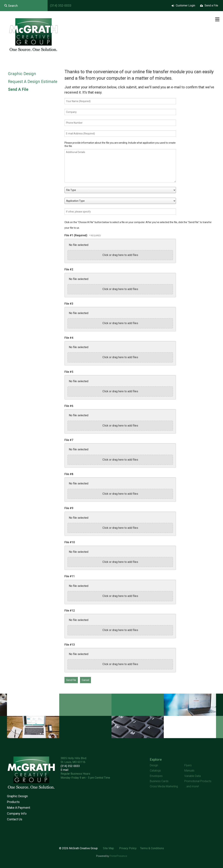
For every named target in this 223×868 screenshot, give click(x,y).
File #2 (69, 269)
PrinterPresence (118, 856)
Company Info (17, 813)
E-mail (64, 770)
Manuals (189, 771)
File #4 (69, 338)
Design (154, 765)
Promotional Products (198, 781)
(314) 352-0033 (61, 5)
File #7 (69, 440)
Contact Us (15, 819)
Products (13, 802)
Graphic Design (22, 74)
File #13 (70, 645)
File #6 (69, 406)
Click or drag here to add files (120, 255)
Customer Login (185, 5)
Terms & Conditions (152, 848)
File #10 (70, 542)
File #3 (69, 304)
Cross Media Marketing (164, 786)
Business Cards (159, 781)
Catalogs (155, 771)
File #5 (69, 372)
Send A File (18, 89)
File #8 (69, 474)
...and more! (192, 786)
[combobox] (24, 6)
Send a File (211, 5)
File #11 (70, 576)
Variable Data (193, 776)
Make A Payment (19, 808)
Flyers (188, 765)
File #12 (70, 611)
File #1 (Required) (76, 235)
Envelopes (156, 776)
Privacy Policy (128, 848)
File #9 (69, 508)
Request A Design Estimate (33, 82)
